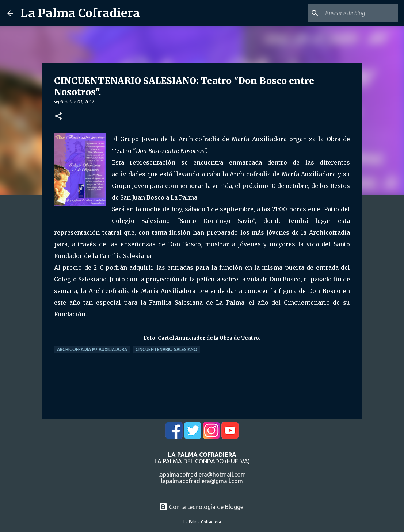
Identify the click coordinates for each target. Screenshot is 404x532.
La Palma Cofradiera (80, 13)
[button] (58, 117)
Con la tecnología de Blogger (202, 507)
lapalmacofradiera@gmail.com (202, 481)
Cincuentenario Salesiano (166, 349)
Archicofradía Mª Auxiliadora (92, 349)
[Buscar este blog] (360, 13)
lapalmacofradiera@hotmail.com (202, 474)
